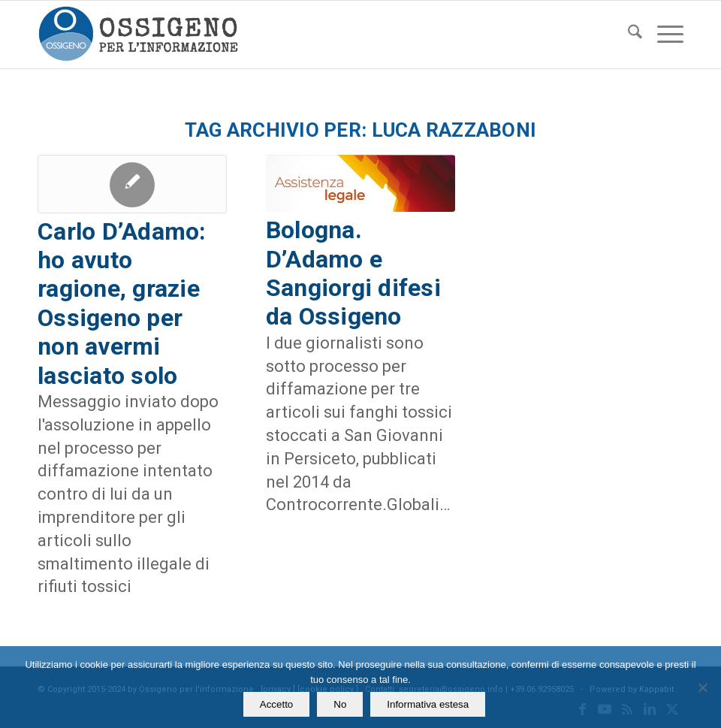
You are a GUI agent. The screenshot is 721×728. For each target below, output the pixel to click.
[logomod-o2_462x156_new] (138, 35)
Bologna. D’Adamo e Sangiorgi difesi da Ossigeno (353, 273)
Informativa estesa (428, 704)
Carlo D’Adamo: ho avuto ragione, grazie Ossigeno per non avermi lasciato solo (122, 304)
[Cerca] (627, 35)
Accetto (276, 704)
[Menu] (663, 35)
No (340, 704)
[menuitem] (627, 35)
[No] (702, 687)
